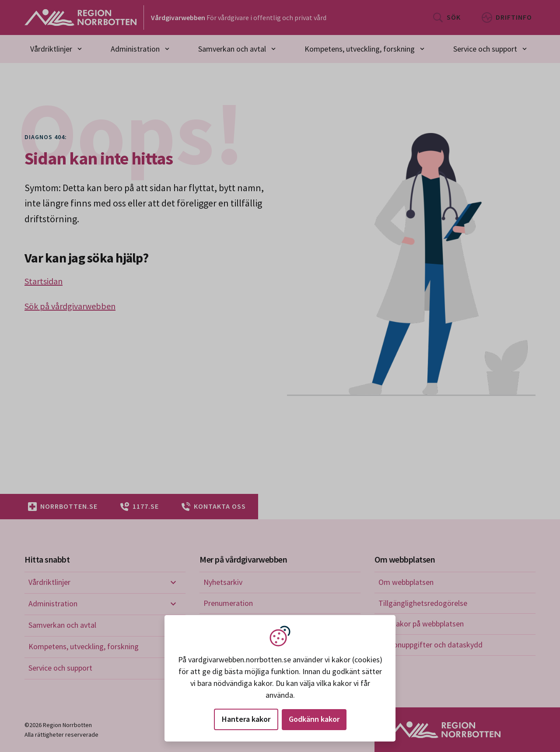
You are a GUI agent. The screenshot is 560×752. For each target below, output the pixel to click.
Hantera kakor (246, 719)
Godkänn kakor (314, 719)
